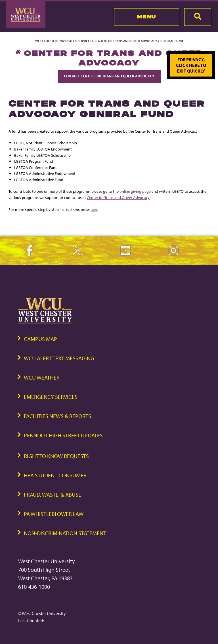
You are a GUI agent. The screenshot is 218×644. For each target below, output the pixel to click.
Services (85, 41)
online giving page (135, 191)
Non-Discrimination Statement (65, 533)
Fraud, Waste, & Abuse (53, 494)
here (94, 209)
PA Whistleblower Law (54, 514)
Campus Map (40, 339)
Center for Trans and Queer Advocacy (126, 41)
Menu (147, 17)
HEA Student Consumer (55, 475)
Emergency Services (51, 397)
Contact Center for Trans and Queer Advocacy (109, 76)
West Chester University (55, 41)
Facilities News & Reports (57, 416)
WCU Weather (42, 377)
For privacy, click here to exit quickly (191, 65)
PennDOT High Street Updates (63, 435)
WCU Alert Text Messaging (59, 358)
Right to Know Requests (56, 456)
